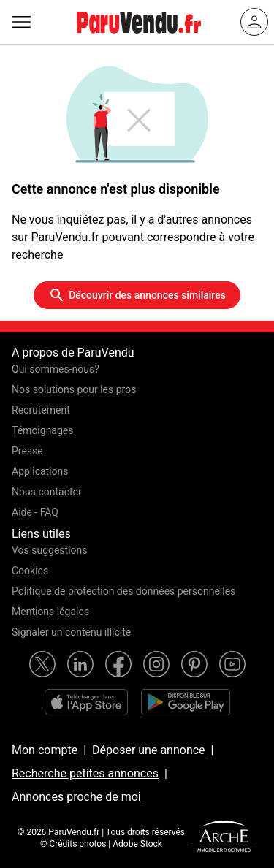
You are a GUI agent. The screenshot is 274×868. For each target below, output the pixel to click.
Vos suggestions (50, 550)
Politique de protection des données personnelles (123, 591)
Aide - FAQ (35, 512)
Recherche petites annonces (85, 773)
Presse (27, 451)
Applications (40, 471)
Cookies (30, 571)
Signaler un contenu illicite (71, 632)
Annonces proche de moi (76, 797)
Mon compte (45, 750)
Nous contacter (47, 492)
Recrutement (41, 410)
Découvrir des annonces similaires (137, 295)
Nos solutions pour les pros (74, 389)
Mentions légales (50, 612)
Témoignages (43, 430)
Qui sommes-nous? (56, 369)
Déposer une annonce (149, 750)
